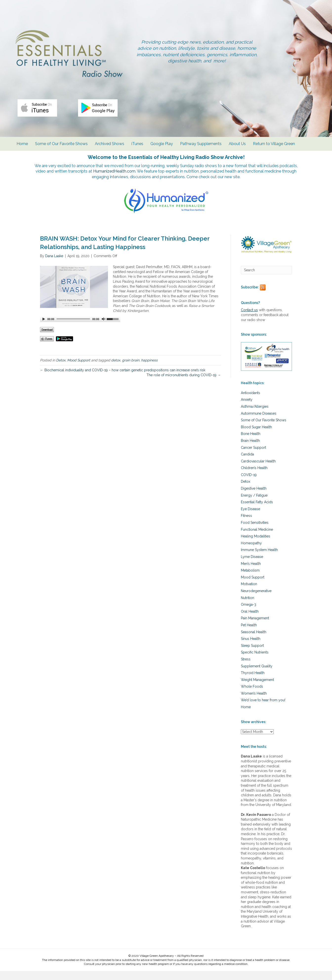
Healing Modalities (256, 545)
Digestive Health (254, 497)
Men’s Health (251, 572)
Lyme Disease (252, 566)
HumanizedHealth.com (140, 179)
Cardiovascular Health (258, 470)
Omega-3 (249, 613)
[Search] (267, 279)
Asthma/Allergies (255, 415)
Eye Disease (250, 518)
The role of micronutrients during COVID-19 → (184, 384)
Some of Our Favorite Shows (61, 151)
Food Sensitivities (255, 531)
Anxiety (247, 408)
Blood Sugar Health (256, 436)
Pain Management (255, 627)
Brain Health (250, 450)
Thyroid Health (253, 682)
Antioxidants (250, 402)
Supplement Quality (257, 675)
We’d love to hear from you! (263, 709)
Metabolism (250, 579)
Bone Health (251, 443)
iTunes (137, 151)
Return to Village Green (274, 151)
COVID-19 (249, 484)
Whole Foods (252, 695)
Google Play (162, 151)
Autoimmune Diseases (259, 422)
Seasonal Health (254, 641)
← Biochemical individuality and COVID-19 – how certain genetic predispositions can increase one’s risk (123, 379)
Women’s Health (254, 702)
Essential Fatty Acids (257, 511)
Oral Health (250, 620)
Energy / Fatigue (254, 504)
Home (22, 151)
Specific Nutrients (255, 661)
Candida (247, 463)
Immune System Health (259, 559)
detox (116, 369)
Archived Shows (110, 151)
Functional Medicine (257, 538)
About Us (237, 151)
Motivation (249, 593)
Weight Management (257, 688)
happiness (149, 369)
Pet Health (249, 634)
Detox (61, 369)
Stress (246, 668)
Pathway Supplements (201, 151)
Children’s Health (254, 477)
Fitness (246, 525)
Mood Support (79, 369)
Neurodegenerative (256, 600)
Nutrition (248, 606)
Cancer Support (253, 456)
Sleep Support (252, 654)
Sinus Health (251, 648)
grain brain (131, 369)
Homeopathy (251, 552)
